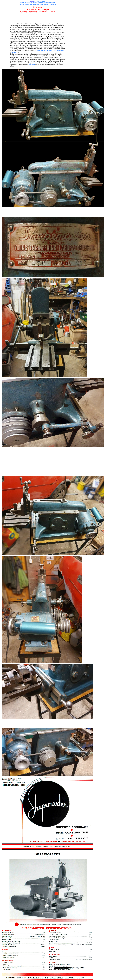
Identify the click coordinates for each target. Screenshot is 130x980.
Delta (54, 50)
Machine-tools (42, 3)
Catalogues (36, 4)
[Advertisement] (38, 18)
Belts (42, 4)
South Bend (61, 50)
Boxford (14, 52)
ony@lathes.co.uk (40, 1)
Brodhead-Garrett (46, 50)
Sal (47, 3)
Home (22, 3)
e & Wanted (51, 3)
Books (46, 4)
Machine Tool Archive (31, 3)
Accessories (52, 4)
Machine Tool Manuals (25, 4)
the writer (32, 65)
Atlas (38, 50)
